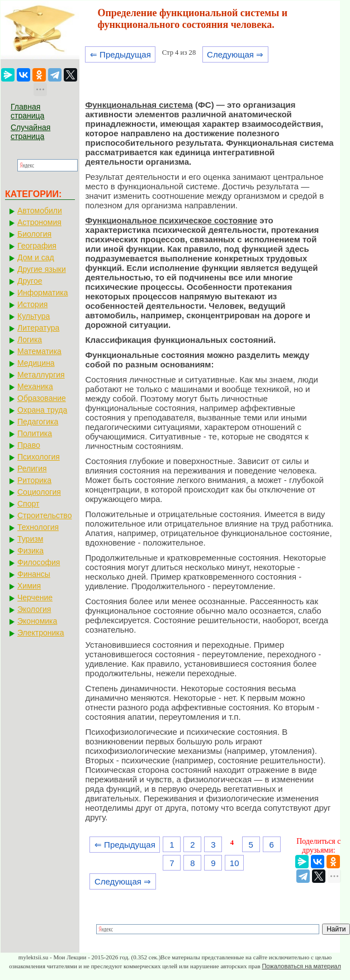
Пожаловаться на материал (301, 966)
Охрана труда (42, 410)
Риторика (34, 480)
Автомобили (40, 211)
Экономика (37, 621)
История (32, 304)
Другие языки (42, 269)
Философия (39, 562)
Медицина (36, 363)
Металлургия (41, 375)
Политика (35, 433)
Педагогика (38, 422)
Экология (34, 609)
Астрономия (39, 222)
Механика (35, 386)
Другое (30, 281)
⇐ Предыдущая (120, 54)
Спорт (28, 504)
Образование (42, 398)
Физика (30, 551)
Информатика (42, 293)
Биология (34, 234)
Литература (38, 328)
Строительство (44, 515)
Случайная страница (30, 132)
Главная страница (27, 111)
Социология (39, 492)
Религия (32, 469)
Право (29, 445)
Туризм (30, 539)
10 (235, 863)
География (37, 246)
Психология (39, 457)
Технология (38, 527)
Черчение (35, 597)
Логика (30, 340)
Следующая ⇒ (235, 54)
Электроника (41, 633)
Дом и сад (36, 257)
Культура (34, 316)
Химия (29, 586)
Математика (39, 351)
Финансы (34, 574)
